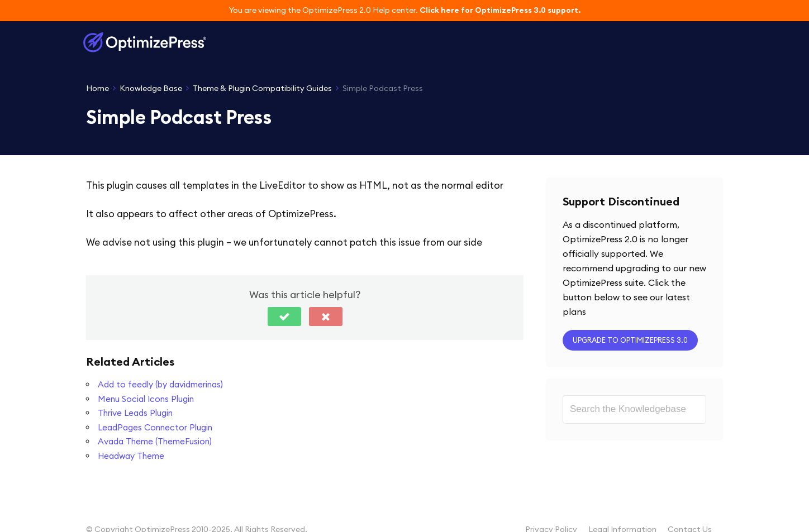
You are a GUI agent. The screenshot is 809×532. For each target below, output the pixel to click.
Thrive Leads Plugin (135, 413)
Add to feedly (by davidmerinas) (160, 384)
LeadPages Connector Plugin (155, 427)
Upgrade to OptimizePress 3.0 (630, 340)
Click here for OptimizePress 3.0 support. (500, 10)
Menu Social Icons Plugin (146, 399)
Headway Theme (131, 456)
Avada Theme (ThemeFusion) (155, 441)
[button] (284, 317)
